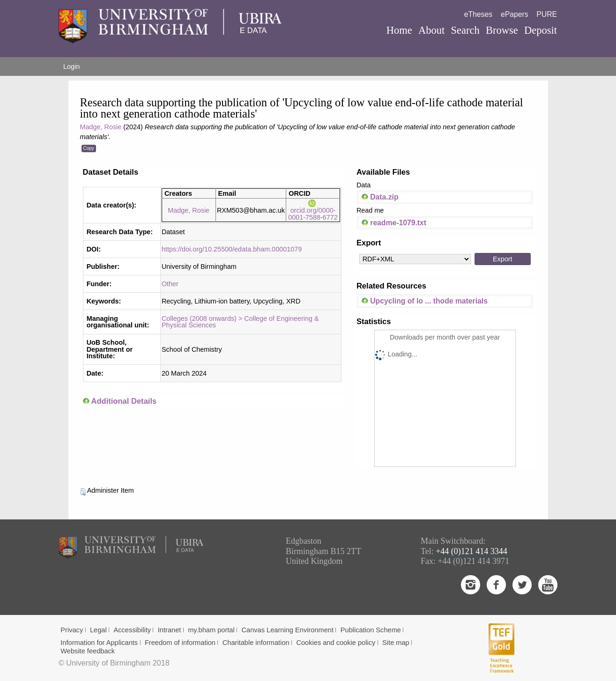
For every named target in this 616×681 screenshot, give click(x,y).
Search (465, 30)
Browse (502, 30)
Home (399, 30)
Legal (98, 630)
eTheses (478, 14)
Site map (396, 643)
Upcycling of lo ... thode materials (425, 301)
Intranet (170, 630)
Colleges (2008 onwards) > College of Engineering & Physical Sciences (240, 322)
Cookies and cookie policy (336, 643)
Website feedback (88, 651)
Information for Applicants (99, 643)
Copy (89, 148)
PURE (547, 14)
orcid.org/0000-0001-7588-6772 (313, 211)
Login (71, 67)
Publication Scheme (371, 630)
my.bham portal (211, 630)
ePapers (515, 14)
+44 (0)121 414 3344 (471, 551)
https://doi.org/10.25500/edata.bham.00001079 (232, 249)
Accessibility (132, 630)
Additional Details (124, 401)
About (431, 30)
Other (170, 284)
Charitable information (256, 643)
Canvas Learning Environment (288, 630)
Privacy (72, 630)
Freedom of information (180, 643)
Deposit (541, 30)
